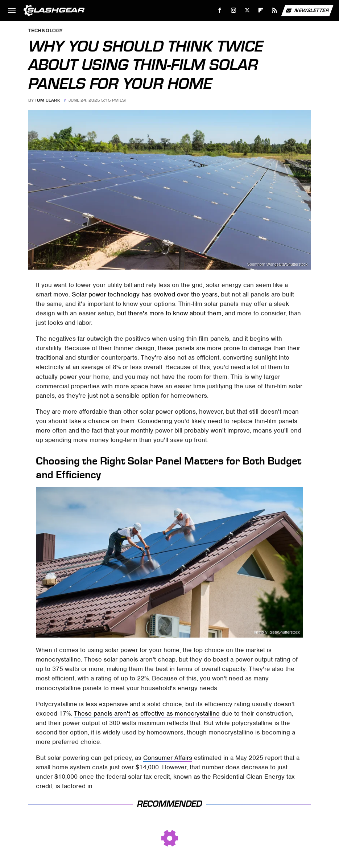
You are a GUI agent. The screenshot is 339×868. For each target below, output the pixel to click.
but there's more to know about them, (170, 313)
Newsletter (307, 11)
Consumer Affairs (168, 758)
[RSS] (275, 10)
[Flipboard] (261, 10)
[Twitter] (247, 10)
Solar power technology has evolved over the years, (145, 294)
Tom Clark (48, 100)
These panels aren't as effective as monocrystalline (147, 713)
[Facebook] (220, 10)
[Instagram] (234, 10)
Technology (46, 31)
